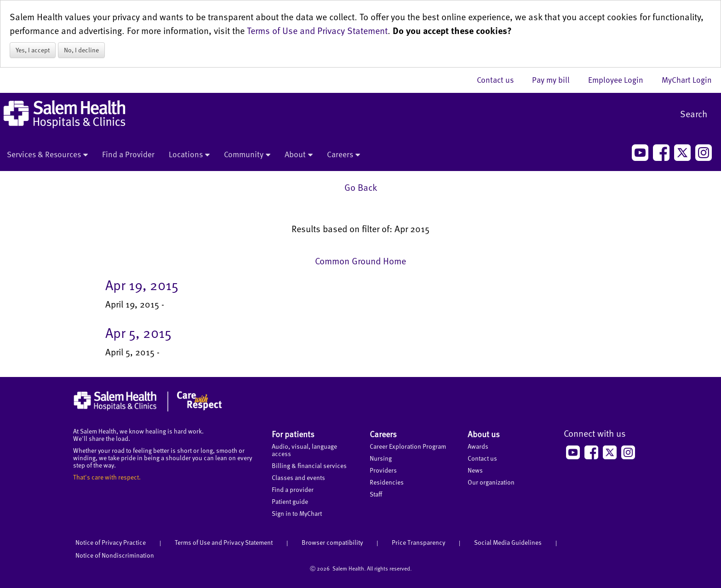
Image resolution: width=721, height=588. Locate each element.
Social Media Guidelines (508, 542)
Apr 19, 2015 (142, 285)
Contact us (500, 80)
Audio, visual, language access (304, 450)
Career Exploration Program (408, 446)
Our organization (491, 482)
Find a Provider (128, 154)
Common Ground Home (360, 261)
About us (484, 434)
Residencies (387, 482)
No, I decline (81, 50)
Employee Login (620, 80)
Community (247, 155)
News (475, 470)
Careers (343, 155)
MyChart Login (687, 80)
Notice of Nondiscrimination (115, 555)
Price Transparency (418, 542)
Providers (383, 470)
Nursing (381, 458)
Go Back (361, 187)
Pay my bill (555, 80)
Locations (189, 155)
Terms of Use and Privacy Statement (317, 30)
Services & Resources (47, 155)
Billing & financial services (309, 465)
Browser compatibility (332, 542)
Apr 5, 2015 (138, 332)
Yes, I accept (33, 50)
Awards (478, 446)
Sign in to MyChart (297, 513)
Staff (376, 494)
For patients (293, 434)
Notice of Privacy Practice (111, 542)
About (299, 155)
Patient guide (290, 501)
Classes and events (298, 477)
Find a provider (293, 489)
